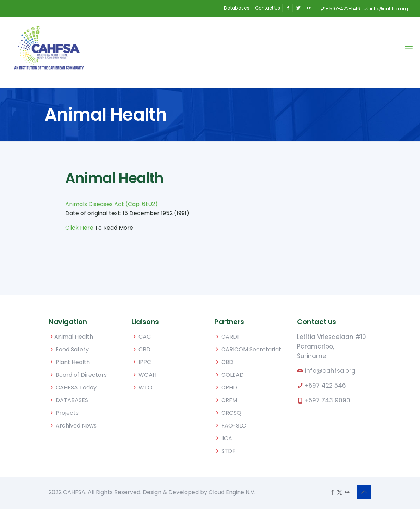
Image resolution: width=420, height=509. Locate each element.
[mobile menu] (409, 49)
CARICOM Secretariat (251, 349)
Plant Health (73, 362)
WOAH (147, 375)
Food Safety (72, 349)
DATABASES (72, 400)
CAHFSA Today (76, 387)
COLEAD (233, 375)
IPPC (145, 362)
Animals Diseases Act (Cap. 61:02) (112, 204)
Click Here (79, 228)
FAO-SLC (234, 426)
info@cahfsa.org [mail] (388, 9)
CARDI (230, 337)
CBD (144, 349)
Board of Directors (81, 375)
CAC (145, 337)
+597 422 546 (325, 386)
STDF (228, 451)
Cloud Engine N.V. (232, 492)
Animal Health (74, 337)
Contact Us (268, 8)
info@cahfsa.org (330, 371)
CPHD (229, 387)
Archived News (76, 426)
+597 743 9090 (328, 400)
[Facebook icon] (332, 492)
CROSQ (231, 413)
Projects (67, 413)
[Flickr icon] (347, 492)
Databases (237, 8)
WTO (145, 387)
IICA (227, 438)
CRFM (229, 400)
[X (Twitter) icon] (339, 492)
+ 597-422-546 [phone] (343, 9)
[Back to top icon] (364, 492)
